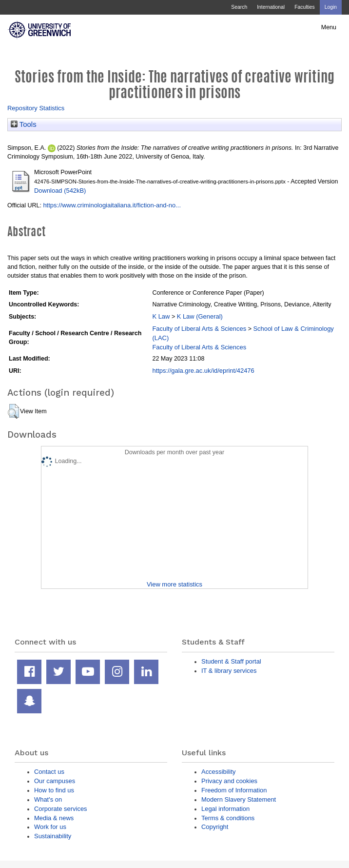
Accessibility (218, 772)
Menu (329, 27)
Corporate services (61, 809)
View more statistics (174, 584)
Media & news (54, 818)
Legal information (225, 809)
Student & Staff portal (231, 661)
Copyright (215, 827)
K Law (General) (200, 316)
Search (239, 7)
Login (331, 7)
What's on (48, 799)
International (271, 7)
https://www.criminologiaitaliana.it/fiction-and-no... (112, 205)
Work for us (50, 827)
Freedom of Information (234, 790)
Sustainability (53, 836)
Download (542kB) (60, 191)
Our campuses (55, 781)
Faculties (304, 7)
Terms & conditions (228, 818)
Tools (24, 124)
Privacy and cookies (229, 781)
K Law (161, 316)
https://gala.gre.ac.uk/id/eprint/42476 (203, 371)
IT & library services (229, 671)
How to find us (54, 790)
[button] (13, 411)
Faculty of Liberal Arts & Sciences (199, 329)
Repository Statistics (36, 108)
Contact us (49, 772)
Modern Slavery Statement (239, 799)
